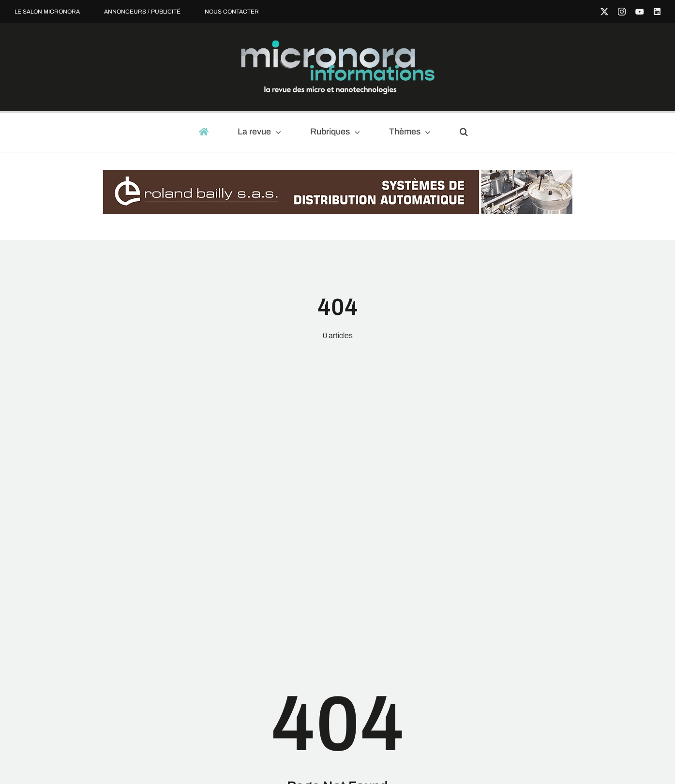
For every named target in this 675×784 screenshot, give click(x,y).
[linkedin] (657, 12)
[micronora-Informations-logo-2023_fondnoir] (338, 44)
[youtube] (640, 12)
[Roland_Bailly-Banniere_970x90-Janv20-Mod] (338, 175)
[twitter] (604, 12)
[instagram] (622, 12)
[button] (468, 133)
